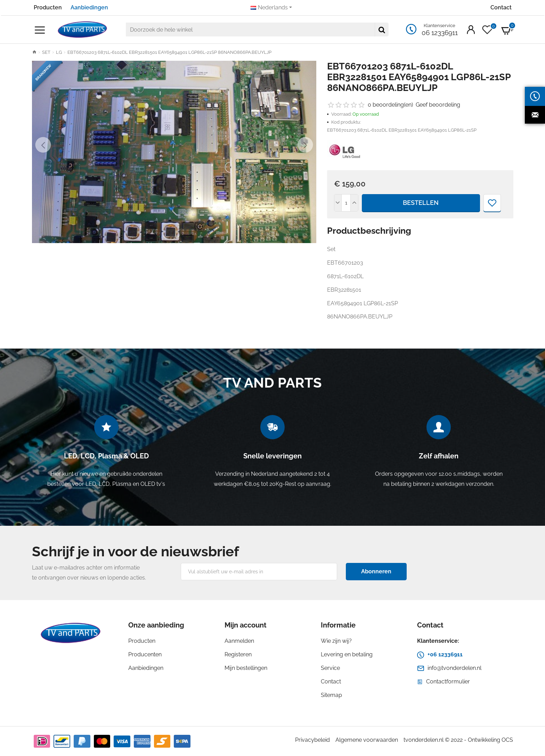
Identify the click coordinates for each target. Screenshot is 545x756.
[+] (354, 203)
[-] (338, 203)
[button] (43, 145)
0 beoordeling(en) (390, 105)
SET (46, 52)
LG (59, 52)
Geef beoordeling (438, 105)
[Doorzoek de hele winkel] (382, 30)
